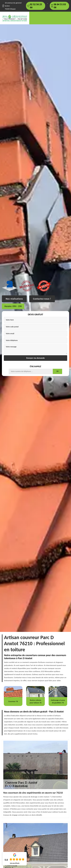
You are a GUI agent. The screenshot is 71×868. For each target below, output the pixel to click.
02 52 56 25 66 (36, 6)
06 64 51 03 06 (60, 6)
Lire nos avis (15, 863)
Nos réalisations (14, 299)
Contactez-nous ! (42, 299)
